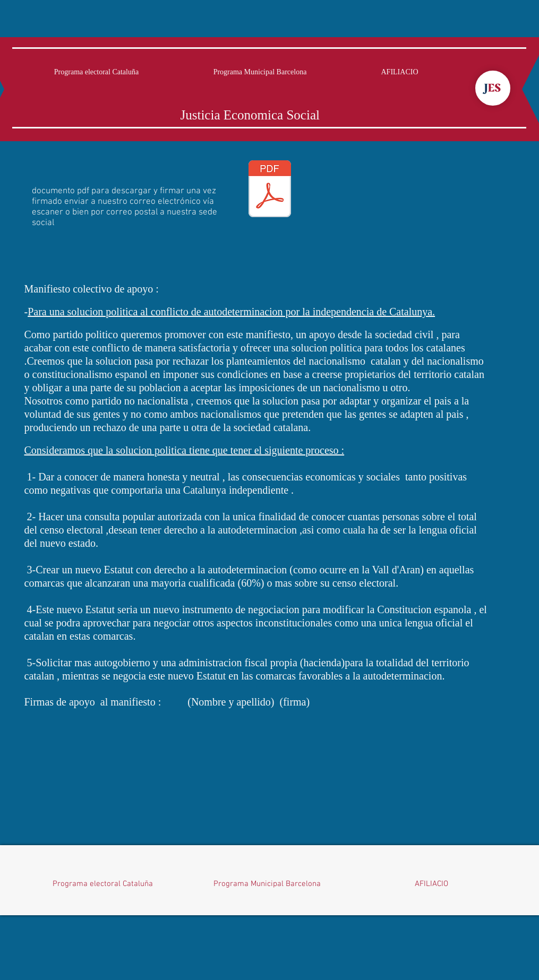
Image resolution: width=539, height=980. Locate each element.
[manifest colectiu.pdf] (270, 190)
